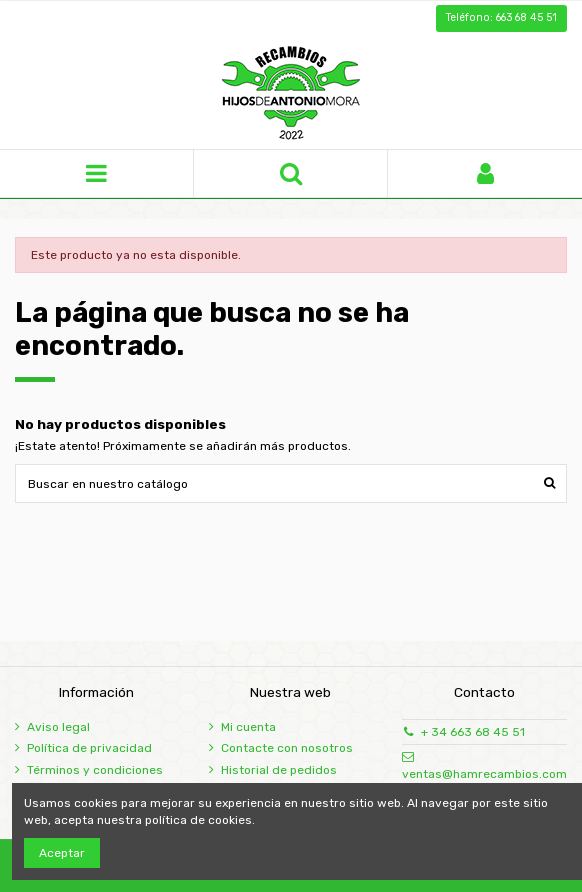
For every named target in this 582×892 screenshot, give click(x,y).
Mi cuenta (248, 727)
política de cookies (198, 820)
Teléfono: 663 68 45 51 (501, 17)
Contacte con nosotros (287, 748)
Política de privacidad (89, 748)
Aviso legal (58, 727)
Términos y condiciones (95, 770)
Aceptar (62, 853)
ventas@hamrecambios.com (484, 774)
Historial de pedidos (279, 770)
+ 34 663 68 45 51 (473, 732)
